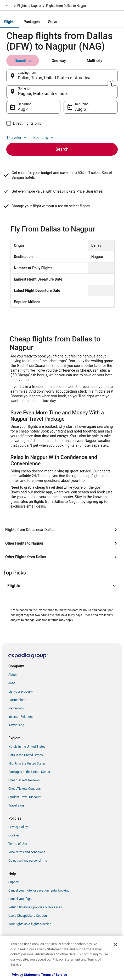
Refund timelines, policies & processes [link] (35, 907)
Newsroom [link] (16, 708)
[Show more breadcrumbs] (8, 6)
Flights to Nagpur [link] (29, 6)
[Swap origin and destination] (111, 83)
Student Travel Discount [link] (25, 797)
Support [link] (14, 882)
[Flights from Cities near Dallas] (62, 530)
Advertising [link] (16, 725)
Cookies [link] (14, 835)
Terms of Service (54, 975)
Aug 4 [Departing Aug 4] (23, 109)
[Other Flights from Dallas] (62, 557)
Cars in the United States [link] (26, 755)
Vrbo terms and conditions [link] (27, 852)
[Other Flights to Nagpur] (62, 543)
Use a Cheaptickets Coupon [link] (28, 916)
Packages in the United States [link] (29, 772)
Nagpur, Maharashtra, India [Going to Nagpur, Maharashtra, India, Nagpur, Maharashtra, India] (43, 94)
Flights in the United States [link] (27, 763)
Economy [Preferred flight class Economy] (44, 138)
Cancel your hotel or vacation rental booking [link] (39, 891)
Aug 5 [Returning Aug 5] (80, 109)
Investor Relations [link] (21, 717)
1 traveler (17, 138)
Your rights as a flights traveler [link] (30, 924)
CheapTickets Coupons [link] (25, 789)
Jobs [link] (12, 683)
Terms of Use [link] (18, 844)
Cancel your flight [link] (21, 899)
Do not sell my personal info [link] (28, 861)
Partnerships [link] (17, 700)
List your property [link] (21, 692)
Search (62, 149)
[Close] (116, 945)
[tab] (10, 22)
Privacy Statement (26, 975)
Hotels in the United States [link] (27, 747)
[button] (62, 586)
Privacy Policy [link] (18, 827)
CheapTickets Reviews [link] (24, 780)
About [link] (13, 675)
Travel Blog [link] (16, 805)
